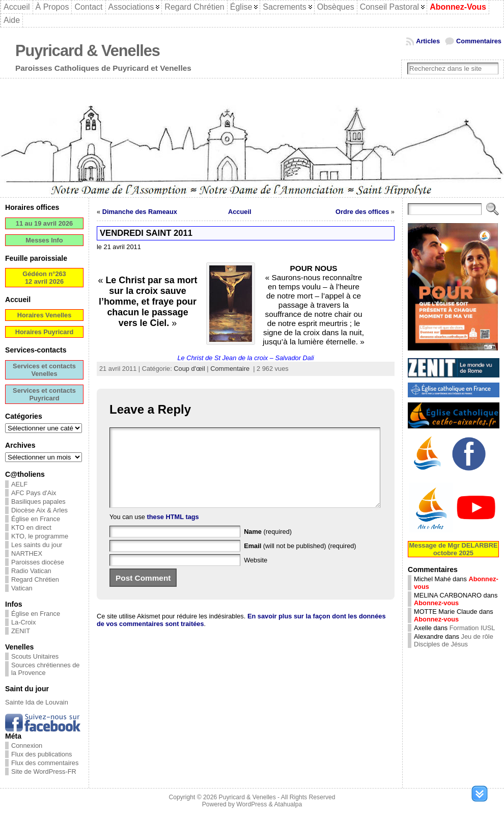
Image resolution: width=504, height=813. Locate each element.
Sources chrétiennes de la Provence (45, 669)
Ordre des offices (362, 212)
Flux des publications (42, 754)
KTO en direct (31, 527)
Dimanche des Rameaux (140, 212)
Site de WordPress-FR (44, 771)
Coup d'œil (189, 369)
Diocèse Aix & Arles (39, 510)
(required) (268, 547)
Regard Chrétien (35, 579)
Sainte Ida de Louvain (37, 702)
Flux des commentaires (45, 763)
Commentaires (479, 41)
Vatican (22, 588)
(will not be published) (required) (300, 561)
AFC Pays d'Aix (34, 493)
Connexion (27, 746)
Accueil (240, 212)
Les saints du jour (37, 545)
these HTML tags (173, 532)
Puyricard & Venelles (88, 51)
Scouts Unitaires (35, 656)
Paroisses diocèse (38, 562)
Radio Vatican (31, 571)
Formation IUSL (472, 628)
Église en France (36, 519)
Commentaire (230, 369)
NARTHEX (27, 553)
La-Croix (23, 622)
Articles (428, 41)
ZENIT (21, 631)
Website (256, 575)
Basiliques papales (38, 502)
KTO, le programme (40, 536)
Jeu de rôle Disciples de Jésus (454, 640)
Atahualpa (288, 804)
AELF (19, 484)
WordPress (251, 804)
